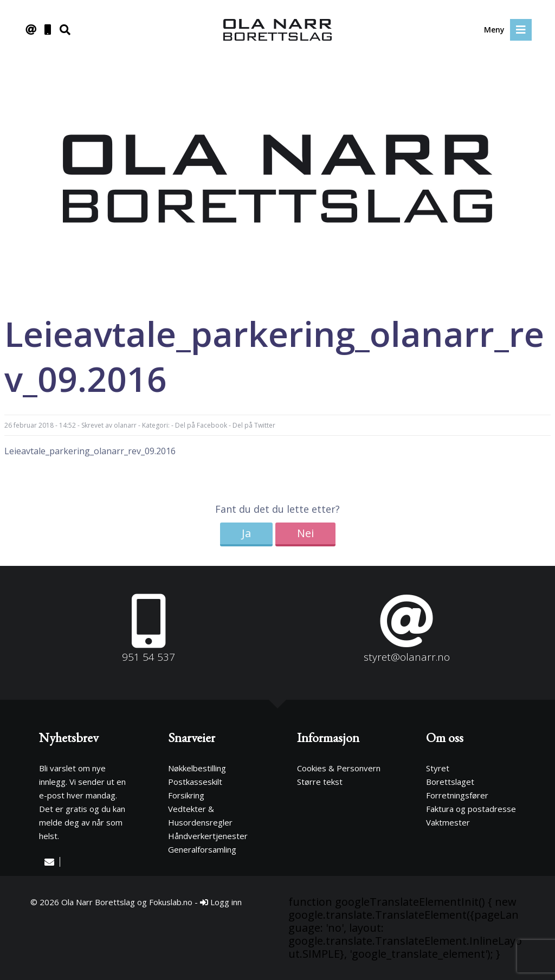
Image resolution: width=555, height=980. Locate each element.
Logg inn (221, 902)
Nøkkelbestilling (197, 768)
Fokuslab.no (171, 902)
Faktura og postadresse (471, 809)
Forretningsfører (457, 795)
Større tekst (320, 782)
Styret (438, 768)
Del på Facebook (201, 425)
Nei (305, 533)
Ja (246, 533)
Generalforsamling (202, 849)
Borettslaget (450, 782)
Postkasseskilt (195, 782)
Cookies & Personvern (339, 768)
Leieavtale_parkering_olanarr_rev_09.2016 (90, 451)
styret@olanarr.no (407, 657)
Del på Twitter (254, 425)
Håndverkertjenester (208, 836)
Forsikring (186, 795)
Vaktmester (448, 822)
